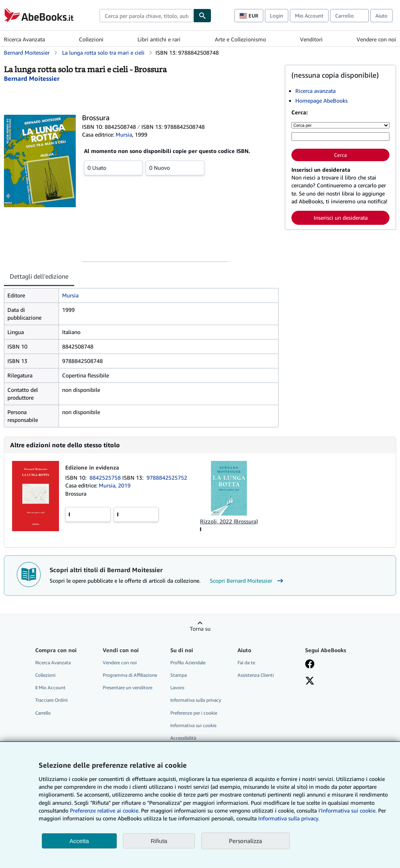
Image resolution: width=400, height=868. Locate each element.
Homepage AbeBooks (321, 100)
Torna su (200, 629)
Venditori (311, 39)
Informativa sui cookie (193, 725)
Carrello (43, 713)
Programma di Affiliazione (130, 675)
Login (277, 16)
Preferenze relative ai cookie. (105, 810)
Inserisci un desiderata (341, 218)
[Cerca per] (340, 125)
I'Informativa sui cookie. (347, 810)
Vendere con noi (376, 39)
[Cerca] (202, 16)
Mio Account (309, 16)
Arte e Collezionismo (240, 39)
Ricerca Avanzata (24, 39)
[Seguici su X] (310, 681)
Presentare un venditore (128, 687)
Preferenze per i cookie (194, 713)
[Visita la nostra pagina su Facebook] (310, 665)
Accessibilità (183, 738)
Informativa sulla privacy (196, 700)
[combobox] (146, 16)
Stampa (179, 675)
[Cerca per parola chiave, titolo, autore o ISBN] (340, 137)
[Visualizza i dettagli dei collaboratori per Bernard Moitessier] (32, 78)
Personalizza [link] (246, 841)
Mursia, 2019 (115, 485)
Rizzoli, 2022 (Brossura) (229, 521)
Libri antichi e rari (159, 39)
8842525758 (106, 478)
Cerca (340, 155)
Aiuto (381, 16)
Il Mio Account (50, 687)
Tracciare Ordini (51, 700)
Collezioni (91, 39)
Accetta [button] (79, 841)
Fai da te (246, 663)
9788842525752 (167, 478)
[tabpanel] (141, 358)
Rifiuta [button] (159, 841)
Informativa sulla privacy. (289, 818)
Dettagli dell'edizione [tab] (39, 276)
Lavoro (177, 687)
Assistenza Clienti (256, 675)
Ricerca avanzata (315, 91)
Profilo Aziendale (188, 663)
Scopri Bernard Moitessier (247, 581)
